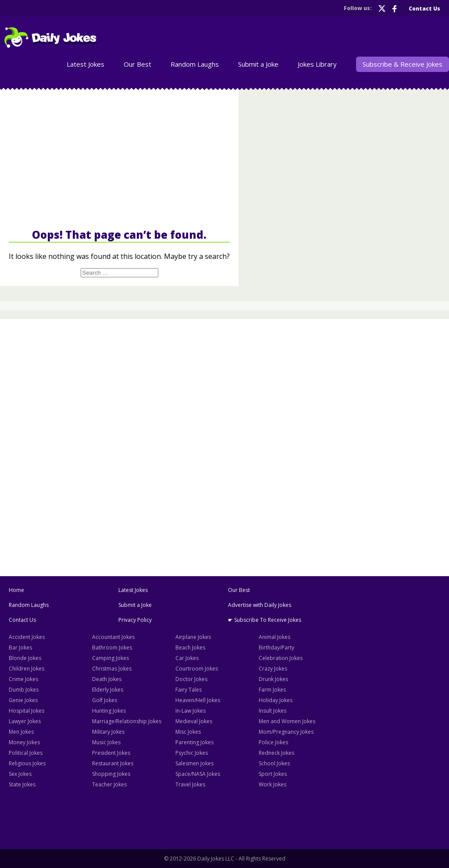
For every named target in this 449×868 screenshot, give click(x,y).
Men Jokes (21, 732)
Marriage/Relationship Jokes (127, 721)
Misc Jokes (188, 732)
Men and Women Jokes (287, 721)
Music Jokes (106, 742)
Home (16, 590)
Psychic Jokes (192, 753)
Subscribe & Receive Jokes (403, 64)
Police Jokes (273, 742)
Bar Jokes (20, 647)
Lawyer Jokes (25, 721)
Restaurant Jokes (113, 763)
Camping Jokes (110, 658)
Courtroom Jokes (197, 669)
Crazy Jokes (273, 669)
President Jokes (111, 753)
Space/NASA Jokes (198, 774)
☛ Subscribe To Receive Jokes (265, 620)
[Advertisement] (119, 158)
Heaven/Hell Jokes (198, 700)
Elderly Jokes (108, 690)
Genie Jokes (23, 700)
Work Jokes (273, 784)
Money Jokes (24, 742)
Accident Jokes (27, 637)
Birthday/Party (276, 647)
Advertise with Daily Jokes (260, 605)
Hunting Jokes (109, 711)
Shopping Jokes (111, 774)
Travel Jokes (190, 784)
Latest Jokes (86, 64)
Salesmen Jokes (194, 763)
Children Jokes (27, 669)
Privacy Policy (135, 620)
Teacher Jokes (109, 784)
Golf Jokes (105, 700)
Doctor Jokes (191, 679)
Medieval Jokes (194, 721)
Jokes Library (317, 64)
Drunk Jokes (273, 679)
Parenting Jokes (194, 742)
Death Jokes (107, 679)
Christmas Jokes (112, 669)
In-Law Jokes (191, 711)
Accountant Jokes (113, 637)
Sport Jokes (273, 774)
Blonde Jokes (25, 658)
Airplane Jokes (193, 637)
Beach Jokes (190, 647)
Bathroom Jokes (112, 647)
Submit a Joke (258, 64)
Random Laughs (195, 64)
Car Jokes (187, 658)
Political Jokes (26, 753)
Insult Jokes (273, 711)
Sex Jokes (20, 774)
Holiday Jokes (276, 700)
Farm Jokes (272, 690)
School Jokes (274, 763)
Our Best (137, 64)
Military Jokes (108, 732)
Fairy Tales (189, 690)
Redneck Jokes (276, 753)
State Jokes (22, 784)
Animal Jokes (274, 637)
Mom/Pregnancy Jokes (286, 732)
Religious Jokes (27, 763)
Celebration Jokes (281, 658)
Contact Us (424, 9)
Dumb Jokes (24, 690)
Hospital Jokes (27, 711)
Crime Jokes (23, 679)
